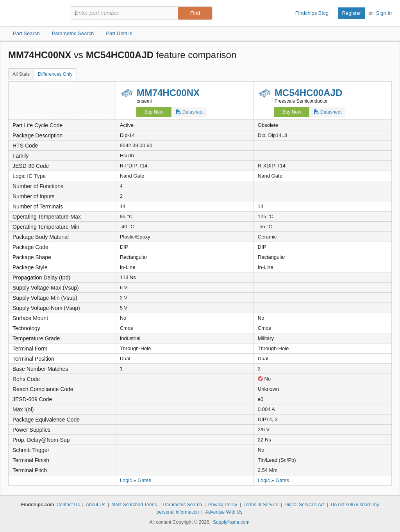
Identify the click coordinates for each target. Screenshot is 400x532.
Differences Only (55, 74)
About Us (96, 505)
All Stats (21, 74)
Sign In (384, 13)
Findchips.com (34, 13)
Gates (144, 480)
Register (352, 13)
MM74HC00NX (168, 93)
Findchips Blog (312, 13)
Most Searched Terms (134, 505)
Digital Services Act (304, 505)
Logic (126, 480)
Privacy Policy (223, 505)
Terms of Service (261, 505)
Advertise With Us (224, 512)
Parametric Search (182, 505)
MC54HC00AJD (308, 93)
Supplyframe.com (231, 522)
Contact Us (68, 505)
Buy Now (154, 112)
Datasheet (190, 112)
